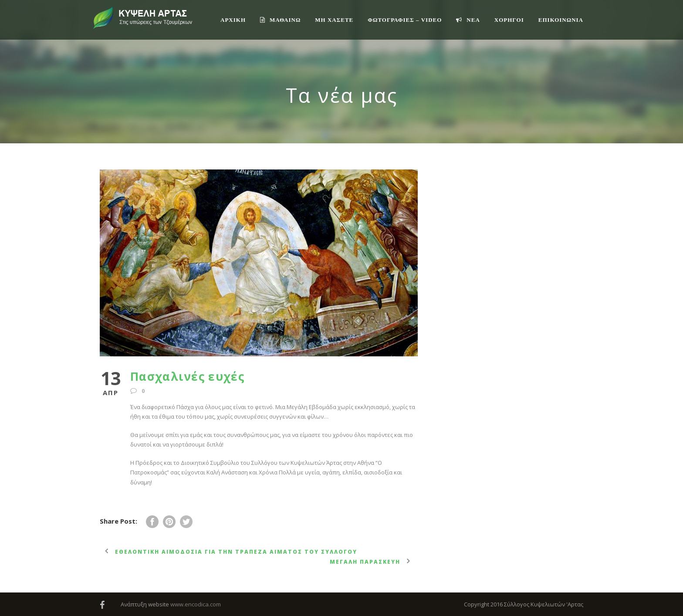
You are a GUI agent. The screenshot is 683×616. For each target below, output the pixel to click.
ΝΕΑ (468, 20)
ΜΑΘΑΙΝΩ (280, 20)
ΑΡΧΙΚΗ (233, 20)
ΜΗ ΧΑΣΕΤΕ (334, 20)
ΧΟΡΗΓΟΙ (509, 20)
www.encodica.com (196, 604)
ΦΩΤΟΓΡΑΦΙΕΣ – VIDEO (405, 20)
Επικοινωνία (561, 20)
